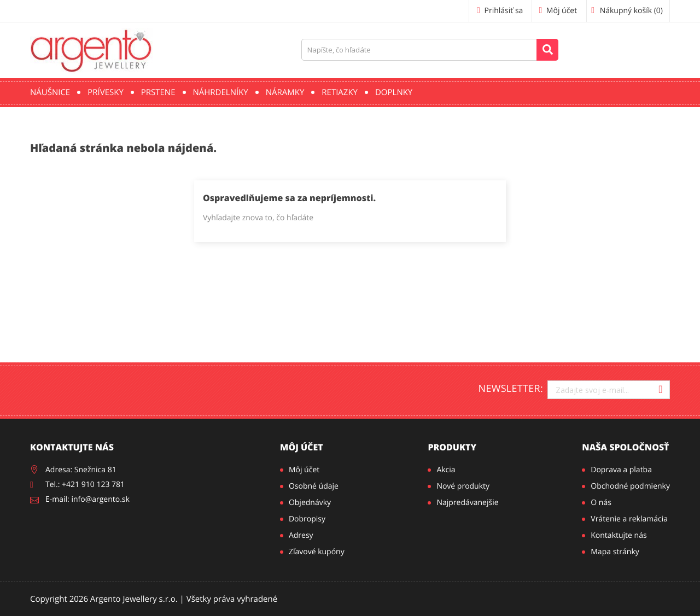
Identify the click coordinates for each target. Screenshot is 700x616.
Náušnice (50, 92)
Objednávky (310, 503)
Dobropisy (307, 519)
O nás (601, 503)
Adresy (301, 535)
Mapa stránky (615, 552)
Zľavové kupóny (317, 552)
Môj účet (302, 447)
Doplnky (394, 92)
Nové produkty (463, 486)
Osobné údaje (314, 486)
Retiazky (340, 92)
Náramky (285, 92)
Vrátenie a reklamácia (629, 519)
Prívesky (106, 92)
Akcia (446, 470)
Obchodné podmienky (630, 486)
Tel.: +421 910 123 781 (85, 485)
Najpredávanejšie (467, 503)
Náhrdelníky (221, 92)
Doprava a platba (621, 470)
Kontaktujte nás (619, 535)
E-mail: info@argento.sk (87, 499)
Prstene (158, 92)
